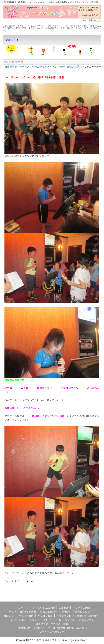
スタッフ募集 (87, 620)
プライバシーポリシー (52, 632)
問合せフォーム (52, 620)
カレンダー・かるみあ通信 (67, 67)
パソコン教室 (45, 616)
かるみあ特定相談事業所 (22, 612)
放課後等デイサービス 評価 (52, 624)
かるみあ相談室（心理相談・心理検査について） (67, 612)
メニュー (11, 40)
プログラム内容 (82, 608)
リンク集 (70, 620)
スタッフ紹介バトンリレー (24, 620)
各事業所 (64, 608)
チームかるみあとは (44, 608)
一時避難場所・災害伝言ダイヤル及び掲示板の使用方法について (52, 628)
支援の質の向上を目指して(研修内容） (78, 616)
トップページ (21, 608)
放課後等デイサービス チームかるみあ (27, 67)
